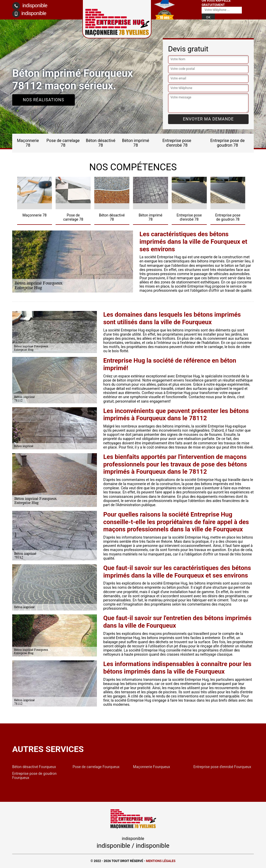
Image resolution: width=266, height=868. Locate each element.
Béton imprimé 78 (136, 143)
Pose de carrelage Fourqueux (96, 767)
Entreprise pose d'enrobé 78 (177, 143)
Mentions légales (161, 861)
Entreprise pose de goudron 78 (228, 143)
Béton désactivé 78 (101, 143)
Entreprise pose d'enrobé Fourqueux (222, 767)
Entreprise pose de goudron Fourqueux (34, 776)
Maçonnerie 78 (28, 143)
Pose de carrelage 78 (63, 143)
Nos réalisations (44, 100)
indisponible (30, 6)
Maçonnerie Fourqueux (152, 767)
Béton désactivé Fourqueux (34, 767)
